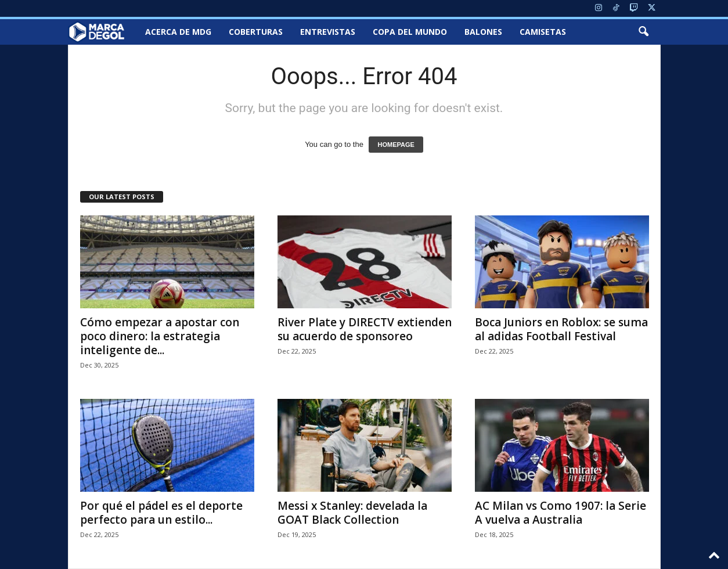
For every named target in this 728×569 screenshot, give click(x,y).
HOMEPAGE (396, 145)
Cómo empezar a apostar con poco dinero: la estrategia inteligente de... (160, 336)
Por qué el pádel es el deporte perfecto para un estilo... (161, 513)
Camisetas (543, 32)
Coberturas (256, 32)
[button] (643, 32)
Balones (483, 32)
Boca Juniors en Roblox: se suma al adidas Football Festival (561, 329)
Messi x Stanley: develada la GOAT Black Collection (352, 513)
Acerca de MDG (178, 32)
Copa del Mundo (410, 32)
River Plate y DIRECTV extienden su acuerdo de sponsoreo (365, 329)
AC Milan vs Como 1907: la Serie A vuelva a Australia (561, 513)
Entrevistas (328, 32)
